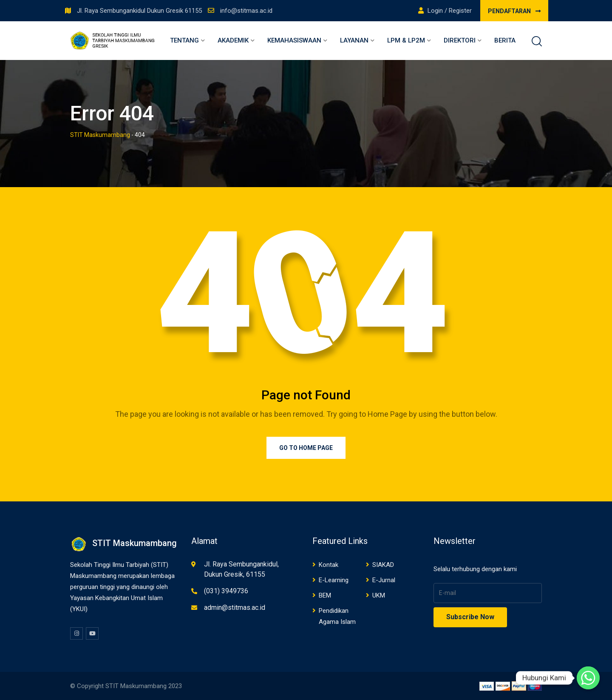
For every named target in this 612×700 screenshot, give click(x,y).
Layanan (354, 40)
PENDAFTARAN (514, 11)
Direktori (460, 40)
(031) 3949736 (226, 591)
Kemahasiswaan (294, 40)
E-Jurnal (384, 580)
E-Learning (334, 580)
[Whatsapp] (588, 678)
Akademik (233, 40)
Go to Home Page (306, 448)
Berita (505, 40)
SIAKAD (383, 565)
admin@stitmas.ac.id (235, 608)
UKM (379, 595)
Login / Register (445, 11)
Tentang (184, 40)
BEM (325, 595)
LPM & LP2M (406, 40)
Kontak (329, 565)
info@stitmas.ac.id (246, 11)
